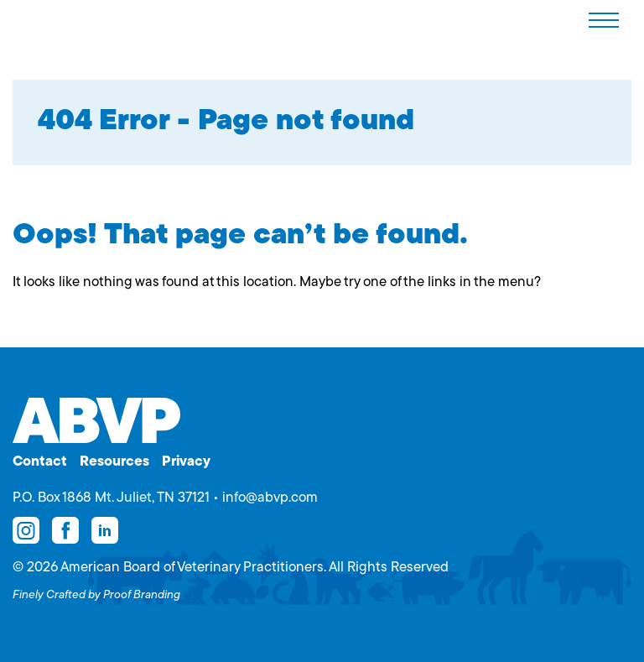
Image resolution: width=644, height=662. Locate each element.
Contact (40, 462)
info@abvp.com (270, 498)
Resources (114, 462)
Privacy (186, 462)
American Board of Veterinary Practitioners (55, 20)
